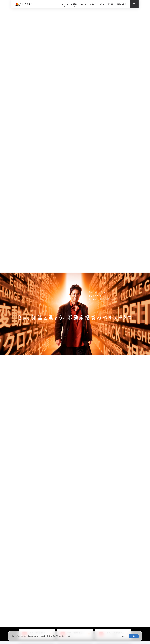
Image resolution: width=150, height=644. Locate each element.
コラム (102, 4)
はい (134, 636)
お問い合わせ (121, 4)
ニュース (84, 4)
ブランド (93, 4)
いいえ (123, 636)
